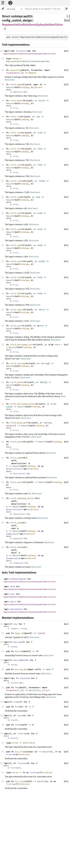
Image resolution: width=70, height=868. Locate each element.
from (17, 707)
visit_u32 (16, 229)
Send (12, 586)
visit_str (16, 326)
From (16, 702)
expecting (16, 70)
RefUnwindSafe (18, 579)
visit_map (16, 84)
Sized (24, 629)
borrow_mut (21, 669)
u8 (37, 197)
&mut (49, 669)
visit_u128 (16, 261)
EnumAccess (12, 558)
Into (20, 715)
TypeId (41, 633)
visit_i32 (16, 149)
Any (16, 624)
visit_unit (16, 482)
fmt (17, 687)
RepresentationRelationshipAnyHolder (28, 61)
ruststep (16, 16)
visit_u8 (15, 197)
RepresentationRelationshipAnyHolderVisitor (32, 25)
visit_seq (16, 523)
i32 (39, 149)
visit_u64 (16, 245)
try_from (20, 752)
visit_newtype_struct (22, 498)
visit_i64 (16, 165)
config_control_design (17, 20)
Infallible (29, 743)
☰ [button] (3, 3)
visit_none (16, 442)
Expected (25, 678)
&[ (41, 382)
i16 (39, 133)
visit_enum (16, 547)
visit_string (17, 363)
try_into (20, 781)
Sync (12, 594)
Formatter (12, 73)
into (17, 725)
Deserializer (14, 469)
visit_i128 (16, 181)
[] (68, 16)
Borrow (17, 642)
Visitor (21, 51)
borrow (19, 651)
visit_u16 (16, 213)
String (45, 363)
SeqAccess (12, 534)
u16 (39, 213)
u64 (39, 245)
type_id (19, 633)
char (41, 309)
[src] (67, 20)
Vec (45, 423)
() (39, 690)
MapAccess (18, 92)
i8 (37, 117)
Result (32, 73)
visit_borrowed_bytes (22, 404)
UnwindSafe (16, 609)
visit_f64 (16, 293)
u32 (39, 229)
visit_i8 (15, 117)
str (40, 326)
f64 (39, 293)
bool (41, 100)
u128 (41, 261)
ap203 (28, 16)
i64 (39, 165)
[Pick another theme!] (3, 9)
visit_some (16, 458)
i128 (41, 181)
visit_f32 (16, 277)
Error (38, 87)
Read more (10, 80)
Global (10, 426)
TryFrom (22, 734)
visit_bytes (17, 382)
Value (16, 58)
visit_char (16, 309)
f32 (39, 277)
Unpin (13, 602)
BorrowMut (19, 660)
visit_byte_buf (19, 423)
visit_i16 (16, 133)
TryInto (22, 763)
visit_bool (16, 100)
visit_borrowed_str (21, 345)
